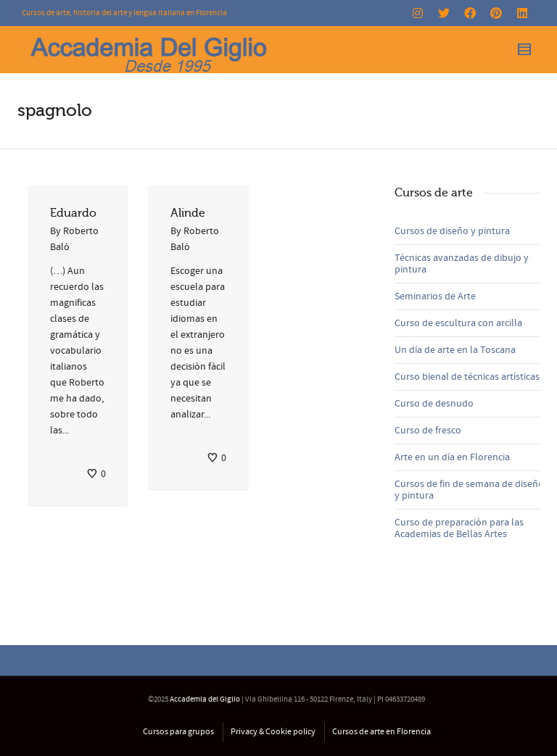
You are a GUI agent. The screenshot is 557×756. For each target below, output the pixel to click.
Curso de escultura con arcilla (458, 323)
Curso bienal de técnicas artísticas (467, 377)
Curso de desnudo (434, 404)
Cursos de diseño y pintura (452, 231)
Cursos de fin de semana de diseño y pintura (469, 490)
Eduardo (73, 213)
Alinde (188, 213)
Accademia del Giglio (205, 699)
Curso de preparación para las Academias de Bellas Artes (459, 528)
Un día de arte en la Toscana (455, 350)
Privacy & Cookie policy (273, 732)
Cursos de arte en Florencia (381, 732)
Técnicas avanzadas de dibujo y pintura (462, 264)
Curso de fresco (428, 431)
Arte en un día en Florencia (452, 457)
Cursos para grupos (178, 732)
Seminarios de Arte (435, 296)
